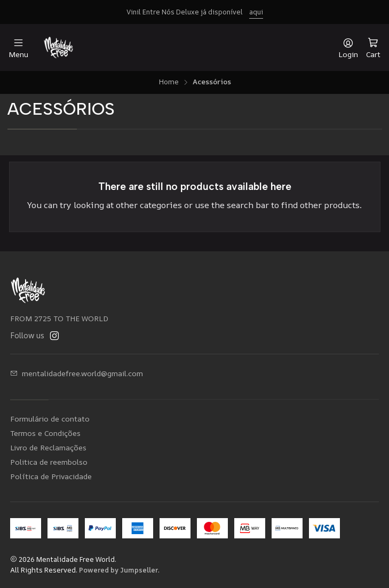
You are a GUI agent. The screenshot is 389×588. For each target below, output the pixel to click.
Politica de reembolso (49, 462)
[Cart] (373, 47)
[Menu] (18, 48)
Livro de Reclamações (48, 447)
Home (169, 82)
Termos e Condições (45, 433)
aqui (256, 12)
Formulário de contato (50, 419)
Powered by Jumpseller (118, 570)
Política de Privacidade (51, 476)
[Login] (348, 48)
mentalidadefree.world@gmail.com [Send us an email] (77, 373)
